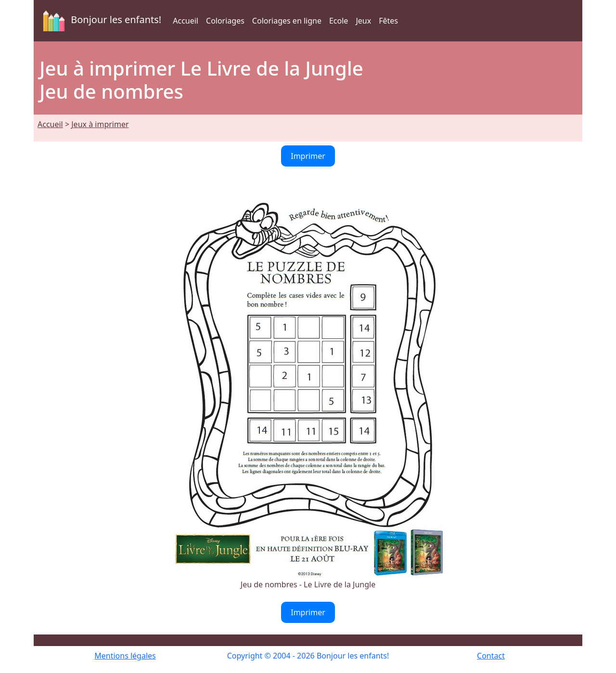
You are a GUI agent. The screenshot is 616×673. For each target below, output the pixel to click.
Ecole (339, 21)
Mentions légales (125, 656)
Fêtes (388, 21)
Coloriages (225, 21)
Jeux (363, 21)
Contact (491, 656)
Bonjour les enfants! (100, 21)
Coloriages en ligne (287, 21)
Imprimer (308, 156)
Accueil (186, 21)
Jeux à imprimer (100, 124)
